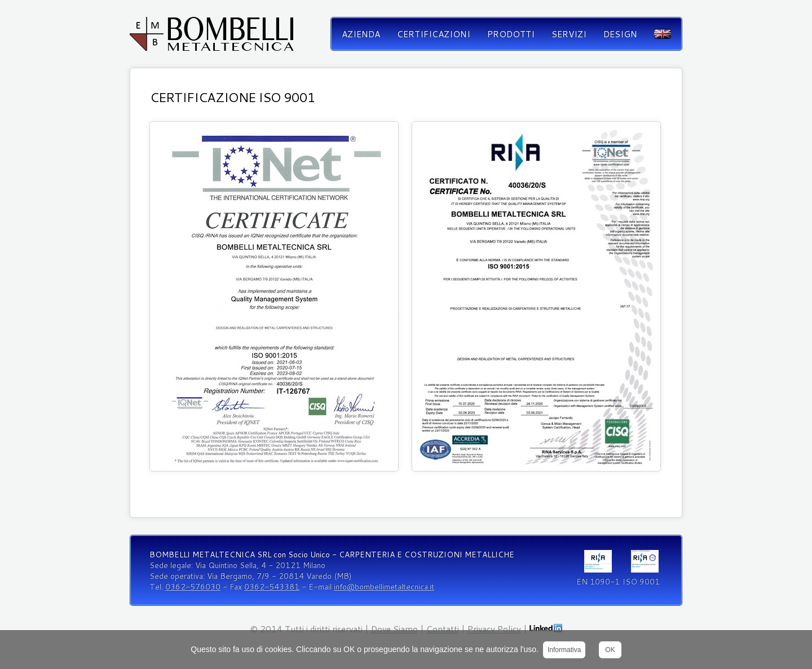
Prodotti (511, 34)
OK (610, 650)
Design (620, 34)
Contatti (443, 629)
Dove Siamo (394, 629)
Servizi (569, 34)
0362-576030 (193, 586)
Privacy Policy (494, 629)
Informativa (564, 650)
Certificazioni (434, 34)
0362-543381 (272, 586)
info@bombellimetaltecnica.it (384, 586)
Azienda (361, 34)
